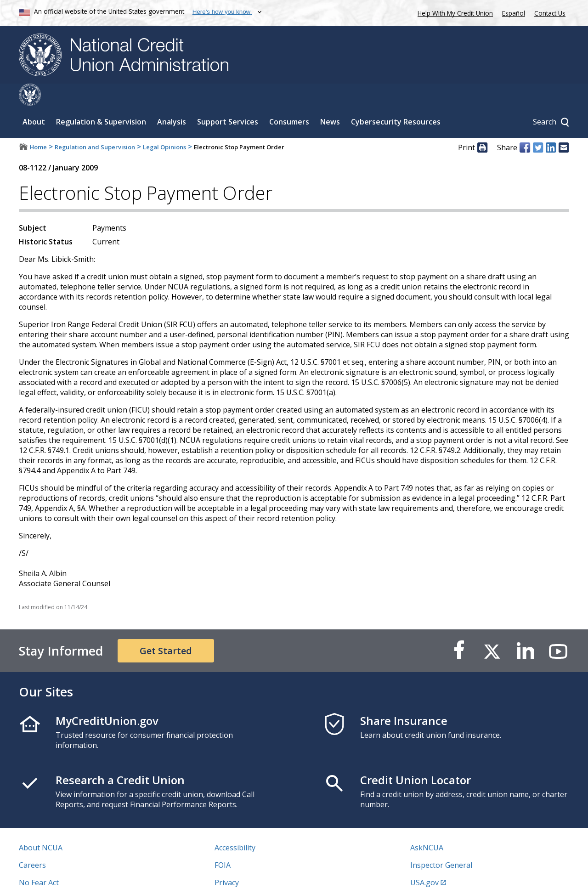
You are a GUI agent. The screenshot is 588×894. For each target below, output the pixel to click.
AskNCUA (427, 826)
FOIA (223, 843)
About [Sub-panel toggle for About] (34, 100)
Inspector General (441, 843)
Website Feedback (246, 878)
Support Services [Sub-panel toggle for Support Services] (228, 100)
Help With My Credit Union (453, 12)
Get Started (166, 629)
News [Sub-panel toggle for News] (330, 100)
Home (38, 125)
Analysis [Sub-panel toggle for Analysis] (172, 100)
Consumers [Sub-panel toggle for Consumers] (289, 100)
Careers (32, 843)
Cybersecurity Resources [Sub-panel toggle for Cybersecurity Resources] (396, 100)
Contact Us (550, 13)
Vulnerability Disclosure (60, 878)
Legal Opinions (164, 125)
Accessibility (235, 826)
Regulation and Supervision (95, 125)
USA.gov (424, 860)
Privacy (227, 860)
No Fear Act (39, 860)
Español (514, 13)
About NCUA (41, 826)
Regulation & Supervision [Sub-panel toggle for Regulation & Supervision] (101, 100)
